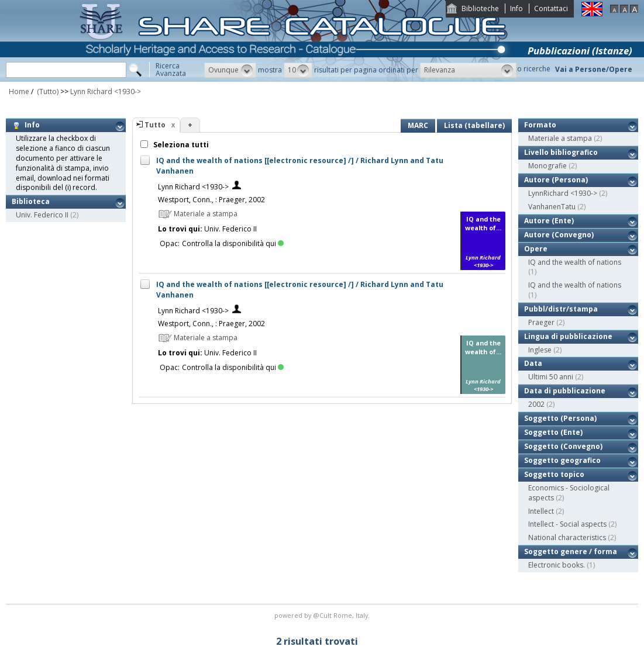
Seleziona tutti (180, 145)
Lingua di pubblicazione (568, 336)
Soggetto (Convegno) (563, 446)
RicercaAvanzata (171, 70)
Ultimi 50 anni (551, 377)
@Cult (323, 615)
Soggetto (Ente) (553, 432)
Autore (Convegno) (559, 235)
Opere (536, 249)
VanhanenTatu (552, 207)
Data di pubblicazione (565, 391)
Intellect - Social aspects (567, 524)
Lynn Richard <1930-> (106, 91)
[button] (230, 70)
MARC (418, 125)
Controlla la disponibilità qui (233, 243)
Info (516, 8)
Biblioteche (480, 8)
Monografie (547, 166)
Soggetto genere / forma (571, 551)
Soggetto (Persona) (560, 418)
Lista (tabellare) (474, 125)
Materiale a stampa (560, 138)
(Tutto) (47, 91)
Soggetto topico (554, 474)
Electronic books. (557, 565)
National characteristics (567, 537)
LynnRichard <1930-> (563, 193)
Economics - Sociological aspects (569, 493)
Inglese (540, 350)
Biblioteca (31, 201)
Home (19, 91)
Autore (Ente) (549, 221)
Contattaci (551, 8)
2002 (536, 404)
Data (533, 363)
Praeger (541, 322)
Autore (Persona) (556, 180)
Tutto (155, 125)
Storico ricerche (524, 69)
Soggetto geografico (562, 460)
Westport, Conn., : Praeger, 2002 (211, 200)
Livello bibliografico (561, 152)
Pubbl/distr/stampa (561, 309)
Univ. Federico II (42, 215)
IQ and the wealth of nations (575, 262)
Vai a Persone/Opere (594, 69)
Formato (540, 125)
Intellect (541, 511)
